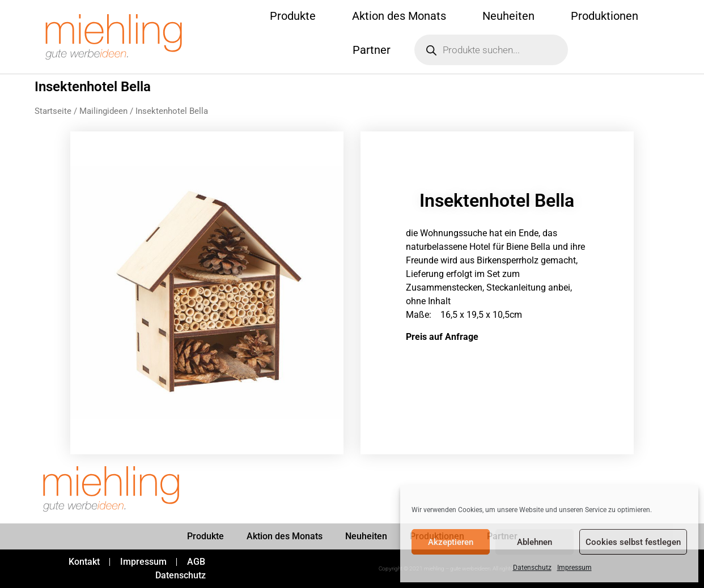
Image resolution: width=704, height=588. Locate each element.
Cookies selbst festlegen (633, 542)
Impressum (574, 568)
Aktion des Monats (399, 16)
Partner (372, 50)
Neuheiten (508, 16)
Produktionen (605, 16)
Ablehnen (535, 542)
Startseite (53, 111)
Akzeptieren (451, 542)
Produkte (293, 16)
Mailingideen (103, 111)
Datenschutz (532, 568)
